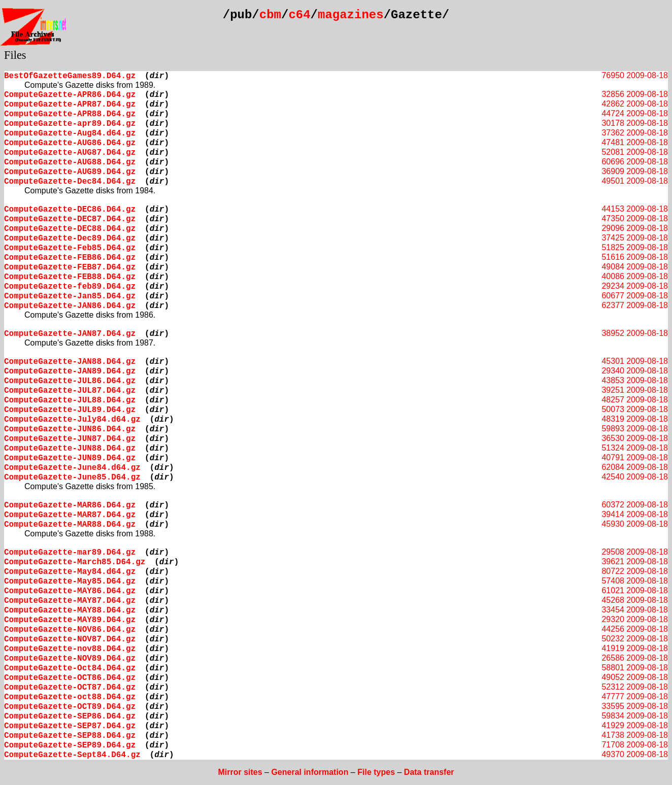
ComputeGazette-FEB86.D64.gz (70, 258)
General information (310, 772)
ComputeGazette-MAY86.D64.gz (70, 591)
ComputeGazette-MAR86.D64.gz (70, 505)
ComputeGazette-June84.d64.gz (72, 468)
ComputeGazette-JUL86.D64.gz (70, 381)
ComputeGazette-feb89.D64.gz (70, 287)
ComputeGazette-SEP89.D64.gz (70, 745)
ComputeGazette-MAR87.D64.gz (70, 515)
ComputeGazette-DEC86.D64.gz (70, 210)
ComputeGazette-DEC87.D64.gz (70, 219)
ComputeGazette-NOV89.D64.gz (70, 659)
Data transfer (429, 772)
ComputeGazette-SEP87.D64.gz (70, 726)
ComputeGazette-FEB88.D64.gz (70, 277)
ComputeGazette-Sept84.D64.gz (72, 755)
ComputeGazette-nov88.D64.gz (70, 649)
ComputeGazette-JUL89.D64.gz (70, 410)
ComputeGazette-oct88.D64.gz (70, 697)
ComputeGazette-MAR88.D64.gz (70, 525)
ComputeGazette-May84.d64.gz (70, 572)
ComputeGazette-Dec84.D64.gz (70, 182)
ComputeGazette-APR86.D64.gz (70, 95)
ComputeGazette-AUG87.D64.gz (70, 153)
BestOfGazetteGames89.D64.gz (70, 76)
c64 (299, 15)
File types (376, 772)
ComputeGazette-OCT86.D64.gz (70, 678)
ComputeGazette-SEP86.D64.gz (70, 716)
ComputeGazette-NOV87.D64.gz (70, 639)
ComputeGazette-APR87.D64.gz (70, 105)
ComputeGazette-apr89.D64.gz (70, 124)
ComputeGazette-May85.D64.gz (70, 582)
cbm (270, 15)
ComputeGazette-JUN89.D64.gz (70, 458)
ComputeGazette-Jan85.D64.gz (70, 296)
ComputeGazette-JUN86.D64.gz (70, 429)
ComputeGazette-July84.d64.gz (72, 420)
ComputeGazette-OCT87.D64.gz (70, 688)
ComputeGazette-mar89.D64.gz (70, 553)
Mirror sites (240, 772)
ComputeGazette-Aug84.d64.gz (70, 133)
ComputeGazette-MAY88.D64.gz (70, 610)
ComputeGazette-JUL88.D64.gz (70, 400)
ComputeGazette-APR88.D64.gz (70, 114)
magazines (351, 15)
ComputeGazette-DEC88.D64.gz (70, 229)
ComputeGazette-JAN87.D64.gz (70, 334)
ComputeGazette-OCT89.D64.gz (70, 707)
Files (15, 55)
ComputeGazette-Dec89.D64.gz (70, 238)
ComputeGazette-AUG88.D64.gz (70, 162)
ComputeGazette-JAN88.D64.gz (70, 362)
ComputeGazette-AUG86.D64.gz (70, 143)
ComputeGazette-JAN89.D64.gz (70, 371)
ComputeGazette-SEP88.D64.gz (70, 736)
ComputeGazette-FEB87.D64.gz (70, 267)
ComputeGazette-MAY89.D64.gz (70, 620)
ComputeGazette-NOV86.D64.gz (70, 630)
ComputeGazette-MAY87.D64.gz (70, 601)
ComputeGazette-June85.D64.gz (72, 477)
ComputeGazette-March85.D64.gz (75, 562)
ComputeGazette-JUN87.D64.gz (70, 439)
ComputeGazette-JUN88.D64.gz (70, 449)
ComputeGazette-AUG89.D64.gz (70, 172)
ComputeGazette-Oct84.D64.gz (70, 668)
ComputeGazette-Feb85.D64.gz (70, 248)
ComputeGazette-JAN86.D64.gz (70, 306)
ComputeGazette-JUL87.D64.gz (70, 391)
